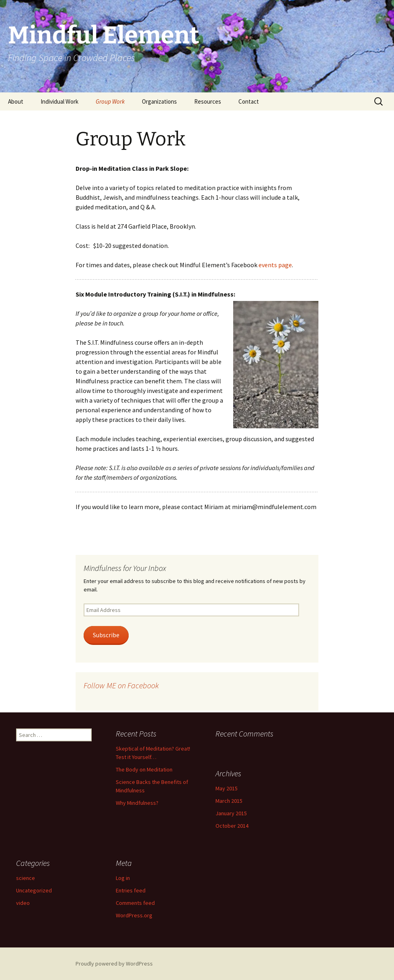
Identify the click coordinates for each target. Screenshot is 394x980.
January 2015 (231, 813)
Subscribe (106, 635)
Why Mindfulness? (137, 803)
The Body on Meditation (144, 769)
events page (275, 265)
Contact (249, 101)
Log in (123, 878)
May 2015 (227, 788)
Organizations (159, 101)
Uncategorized (34, 890)
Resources (208, 101)
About (16, 101)
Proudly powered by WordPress (114, 964)
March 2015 (229, 801)
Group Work (110, 101)
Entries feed (131, 890)
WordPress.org (134, 915)
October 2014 (232, 826)
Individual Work (60, 101)
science (26, 878)
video (23, 903)
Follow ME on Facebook (121, 685)
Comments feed (135, 903)
